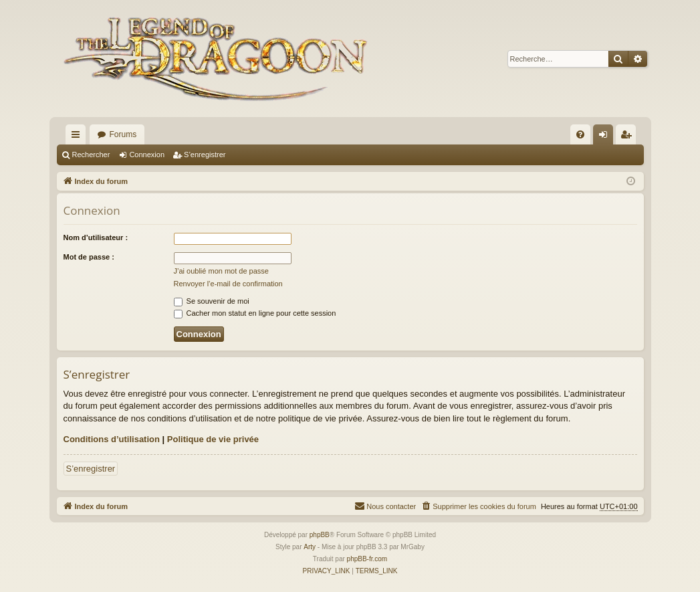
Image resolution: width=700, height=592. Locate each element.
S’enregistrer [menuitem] (628, 137)
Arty (310, 547)
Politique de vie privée (213, 439)
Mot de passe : (89, 257)
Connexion (147, 155)
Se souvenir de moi (212, 301)
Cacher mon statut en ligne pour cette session (255, 313)
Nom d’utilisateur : (96, 237)
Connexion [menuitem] (605, 137)
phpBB (320, 535)
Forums (123, 134)
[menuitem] (580, 134)
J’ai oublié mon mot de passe (221, 271)
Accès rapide (78, 137)
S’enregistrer (205, 155)
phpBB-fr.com (367, 559)
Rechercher (91, 155)
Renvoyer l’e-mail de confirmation (228, 284)
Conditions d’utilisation (112, 439)
